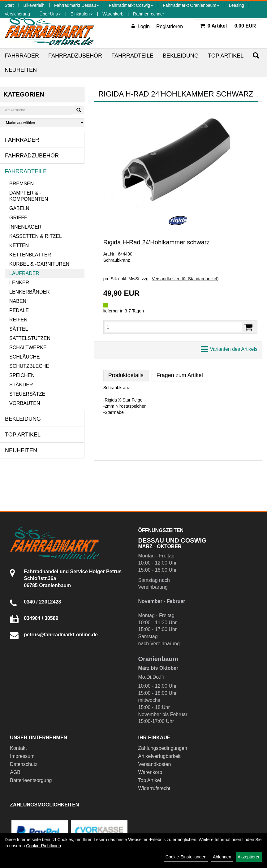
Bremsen (22, 184)
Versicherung (17, 14)
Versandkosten (155, 764)
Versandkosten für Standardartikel (185, 279)
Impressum (22, 756)
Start (9, 5)
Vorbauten (25, 403)
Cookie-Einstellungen (186, 857)
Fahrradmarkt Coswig (131, 5)
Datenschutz (24, 764)
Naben (18, 301)
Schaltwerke (28, 348)
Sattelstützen (30, 338)
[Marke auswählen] (42, 123)
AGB (15, 772)
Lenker (19, 283)
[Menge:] (173, 327)
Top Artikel (226, 56)
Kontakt (18, 748)
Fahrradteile (132, 56)
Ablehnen (222, 857)
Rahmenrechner (149, 14)
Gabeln (19, 208)
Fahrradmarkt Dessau (77, 5)
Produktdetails (126, 375)
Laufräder (24, 273)
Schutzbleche (29, 366)
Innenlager (25, 227)
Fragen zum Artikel (180, 375)
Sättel (19, 329)
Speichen (22, 375)
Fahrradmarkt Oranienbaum (191, 5)
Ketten (19, 245)
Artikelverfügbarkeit (159, 756)
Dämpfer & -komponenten (29, 196)
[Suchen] (256, 56)
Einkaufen (82, 14)
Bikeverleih (34, 5)
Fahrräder (22, 56)
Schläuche (25, 357)
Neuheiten (21, 70)
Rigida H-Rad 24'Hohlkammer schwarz (157, 242)
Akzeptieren (249, 857)
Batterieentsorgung (31, 780)
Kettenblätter (30, 255)
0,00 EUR (228, 26)
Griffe (18, 218)
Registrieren (170, 26)
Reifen (18, 320)
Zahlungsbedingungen (163, 748)
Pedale (19, 310)
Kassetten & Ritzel (36, 236)
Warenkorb (113, 14)
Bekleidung (181, 56)
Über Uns (50, 14)
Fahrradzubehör (75, 56)
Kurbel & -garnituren (39, 264)
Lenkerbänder (30, 292)
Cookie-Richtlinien (43, 846)
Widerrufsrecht (154, 788)
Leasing (237, 5)
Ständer (21, 385)
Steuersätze (27, 394)
